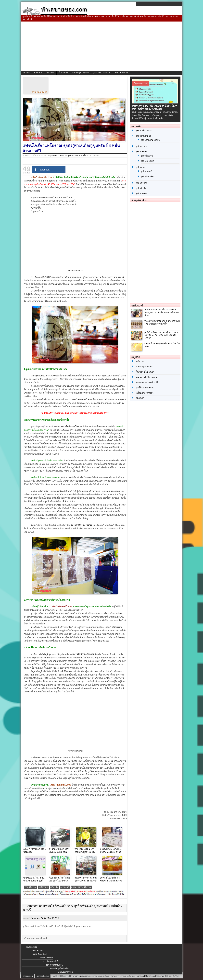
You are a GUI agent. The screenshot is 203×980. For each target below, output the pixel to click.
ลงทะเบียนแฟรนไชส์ (50, 961)
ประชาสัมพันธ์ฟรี (121, 73)
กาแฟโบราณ (31, 887)
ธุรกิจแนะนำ (138, 305)
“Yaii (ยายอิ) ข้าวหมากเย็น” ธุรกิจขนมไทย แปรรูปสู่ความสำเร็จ (162, 322)
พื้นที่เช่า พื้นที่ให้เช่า (145, 372)
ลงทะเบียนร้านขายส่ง (66, 972)
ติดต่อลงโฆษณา (43, 976)
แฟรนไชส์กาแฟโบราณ (81, 887)
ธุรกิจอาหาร (141, 146)
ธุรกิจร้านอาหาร (143, 136)
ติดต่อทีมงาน (28, 976)
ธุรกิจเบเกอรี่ (146, 171)
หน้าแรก (26, 73)
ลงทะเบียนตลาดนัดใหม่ (55, 965)
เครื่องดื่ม (54, 887)
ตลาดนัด (38, 73)
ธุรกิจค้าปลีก (142, 183)
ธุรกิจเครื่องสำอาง (144, 131)
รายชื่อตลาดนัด (37, 950)
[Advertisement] (101, 46)
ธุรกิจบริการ (141, 152)
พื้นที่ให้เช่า (63, 73)
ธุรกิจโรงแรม (147, 156)
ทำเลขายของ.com (81, 976)
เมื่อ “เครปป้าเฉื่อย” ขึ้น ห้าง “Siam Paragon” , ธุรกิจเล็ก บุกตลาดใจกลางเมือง (162, 312)
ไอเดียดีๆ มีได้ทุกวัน (80, 73)
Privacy (114, 976)
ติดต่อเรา (140, 398)
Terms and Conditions (145, 976)
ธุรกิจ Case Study (40, 954)
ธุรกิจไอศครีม (147, 177)
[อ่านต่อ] (160, 118)
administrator (58, 155)
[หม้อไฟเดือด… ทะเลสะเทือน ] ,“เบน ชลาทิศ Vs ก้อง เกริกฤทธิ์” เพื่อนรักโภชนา (161, 335)
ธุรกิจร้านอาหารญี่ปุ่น (151, 140)
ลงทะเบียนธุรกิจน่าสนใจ (59, 968)
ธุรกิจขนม (140, 167)
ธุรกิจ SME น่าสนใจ (101, 73)
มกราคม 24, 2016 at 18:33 (45, 918)
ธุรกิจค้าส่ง (141, 188)
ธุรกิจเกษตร (141, 194)
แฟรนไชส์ (50, 73)
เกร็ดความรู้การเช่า (145, 393)
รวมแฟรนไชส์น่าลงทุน (146, 377)
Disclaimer (160, 976)
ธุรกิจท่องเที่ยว (147, 161)
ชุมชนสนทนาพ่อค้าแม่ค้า (148, 382)
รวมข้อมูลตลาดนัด (144, 367)
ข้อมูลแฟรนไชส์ (31, 947)
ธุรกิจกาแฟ (43, 887)
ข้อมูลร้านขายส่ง (47, 958)
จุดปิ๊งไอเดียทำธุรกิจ (145, 388)
